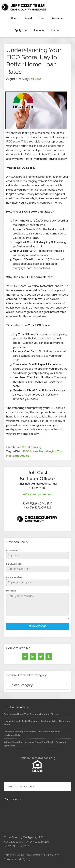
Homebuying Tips (51, 451)
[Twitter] (41, 657)
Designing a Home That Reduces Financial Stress (31, 714)
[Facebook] (25, 657)
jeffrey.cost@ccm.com (37, 494)
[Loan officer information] (38, 520)
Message (11, 591)
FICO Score (31, 451)
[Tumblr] (49, 657)
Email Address (14, 564)
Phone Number (14, 577)
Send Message (37, 626)
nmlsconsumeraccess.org (38, 758)
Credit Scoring (31, 447)
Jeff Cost (37, 7)
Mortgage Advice (18, 456)
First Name (13, 550)
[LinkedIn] (33, 657)
